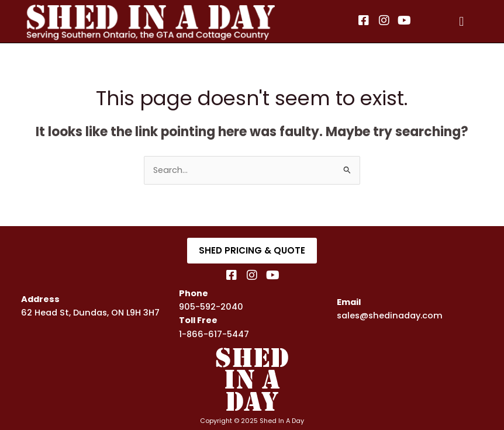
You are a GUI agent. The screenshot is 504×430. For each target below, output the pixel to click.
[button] (462, 21)
